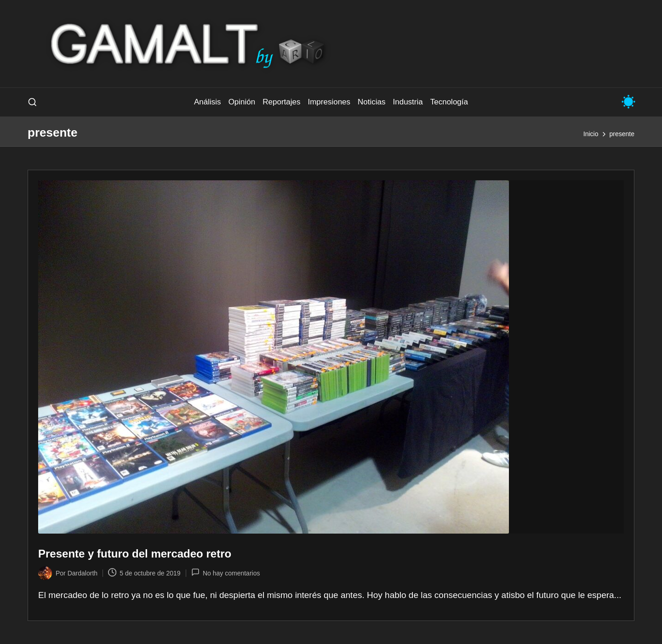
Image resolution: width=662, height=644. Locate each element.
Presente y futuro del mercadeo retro (135, 554)
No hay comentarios (226, 572)
